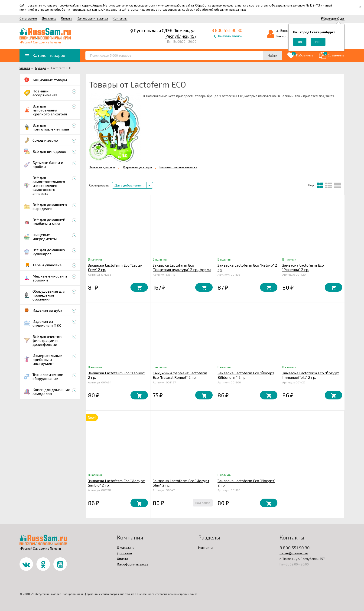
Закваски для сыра (102, 167)
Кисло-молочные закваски (178, 167)
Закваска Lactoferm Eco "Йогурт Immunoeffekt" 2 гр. (311, 375)
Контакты (120, 18)
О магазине (28, 18)
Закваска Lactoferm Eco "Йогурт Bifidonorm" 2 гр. (246, 375)
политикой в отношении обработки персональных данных (61, 10)
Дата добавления (129, 185)
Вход (284, 31)
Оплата (67, 18)
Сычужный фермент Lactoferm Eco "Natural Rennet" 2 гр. (180, 375)
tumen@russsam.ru (294, 553)
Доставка (49, 18)
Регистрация (286, 36)
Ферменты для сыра (137, 167)
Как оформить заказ (92, 18)
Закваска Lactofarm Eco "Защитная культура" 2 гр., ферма (182, 267)
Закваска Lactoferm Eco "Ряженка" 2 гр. (303, 267)
